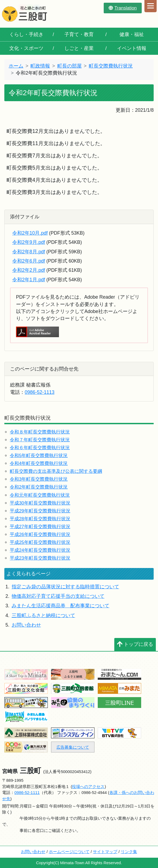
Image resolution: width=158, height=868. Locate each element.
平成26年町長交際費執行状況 (40, 534)
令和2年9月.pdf (29, 242)
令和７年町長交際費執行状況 (40, 440)
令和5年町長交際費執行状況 (39, 456)
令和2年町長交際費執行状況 (39, 487)
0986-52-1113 (40, 392)
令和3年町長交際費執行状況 (39, 479)
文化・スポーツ (26, 48)
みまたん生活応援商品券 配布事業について (61, 606)
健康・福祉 (132, 34)
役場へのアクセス (88, 786)
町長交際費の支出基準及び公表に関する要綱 (56, 471)
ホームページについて (69, 852)
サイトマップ (105, 852)
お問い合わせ (26, 625)
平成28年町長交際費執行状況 (40, 519)
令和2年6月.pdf (29, 261)
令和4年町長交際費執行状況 (39, 463)
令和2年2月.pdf (29, 270)
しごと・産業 (79, 48)
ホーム (16, 66)
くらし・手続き (26, 34)
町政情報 (40, 66)
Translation (123, 8)
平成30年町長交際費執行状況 (40, 503)
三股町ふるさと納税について (43, 615)
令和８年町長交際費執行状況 (40, 432)
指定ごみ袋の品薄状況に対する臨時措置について (65, 587)
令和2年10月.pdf (30, 233)
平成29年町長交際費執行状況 (40, 511)
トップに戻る (135, 644)
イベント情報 (132, 48)
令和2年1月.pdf (29, 280)
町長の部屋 (69, 66)
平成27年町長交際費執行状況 (40, 527)
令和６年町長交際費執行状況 (40, 448)
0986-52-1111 (27, 792)
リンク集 (129, 852)
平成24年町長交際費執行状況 (40, 550)
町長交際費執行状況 (111, 66)
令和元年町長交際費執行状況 (40, 495)
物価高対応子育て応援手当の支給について (58, 596)
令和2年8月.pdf (29, 252)
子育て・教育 (79, 34)
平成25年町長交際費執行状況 (40, 542)
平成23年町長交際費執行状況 (40, 558)
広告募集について (73, 747)
